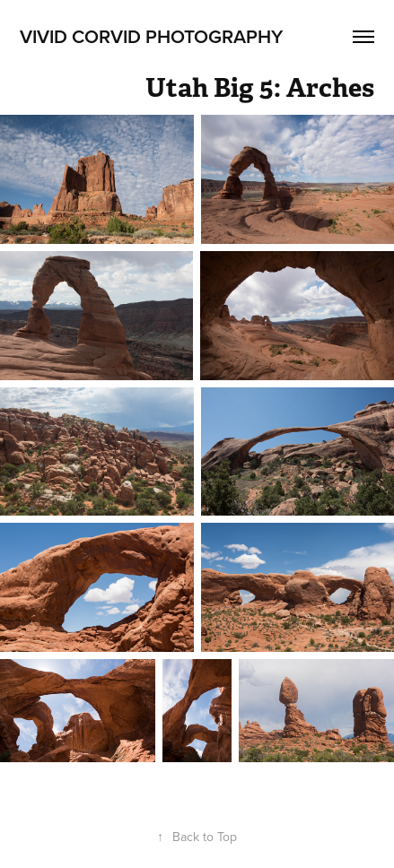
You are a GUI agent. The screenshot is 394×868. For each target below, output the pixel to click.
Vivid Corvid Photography (151, 36)
